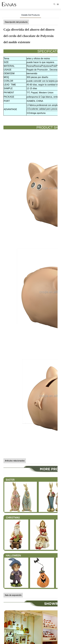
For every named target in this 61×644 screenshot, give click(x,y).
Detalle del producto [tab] (30, 15)
